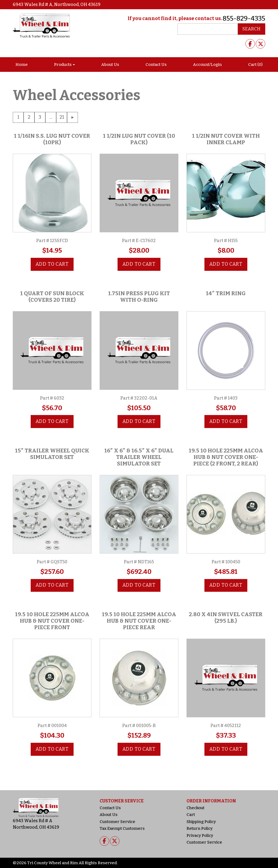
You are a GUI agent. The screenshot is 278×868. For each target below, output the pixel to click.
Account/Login (207, 65)
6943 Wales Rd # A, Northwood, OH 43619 (57, 4)
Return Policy (200, 828)
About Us (110, 65)
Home (22, 65)
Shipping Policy (201, 822)
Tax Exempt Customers (122, 828)
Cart (191, 815)
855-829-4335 (244, 18)
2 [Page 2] (29, 117)
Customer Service (117, 822)
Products (63, 65)
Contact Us (156, 65)
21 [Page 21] (62, 117)
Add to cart (52, 264)
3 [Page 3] (40, 117)
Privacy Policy (200, 835)
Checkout (195, 808)
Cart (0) (255, 65)
